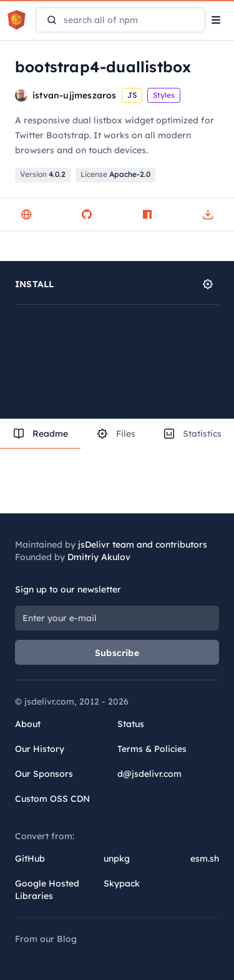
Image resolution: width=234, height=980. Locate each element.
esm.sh (205, 859)
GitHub (30, 859)
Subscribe (117, 653)
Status (131, 724)
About (28, 724)
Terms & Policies (152, 749)
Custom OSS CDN (52, 799)
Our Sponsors (44, 774)
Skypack (122, 883)
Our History (40, 749)
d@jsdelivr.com (149, 774)
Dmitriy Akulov (99, 557)
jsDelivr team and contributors (143, 545)
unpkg (117, 859)
